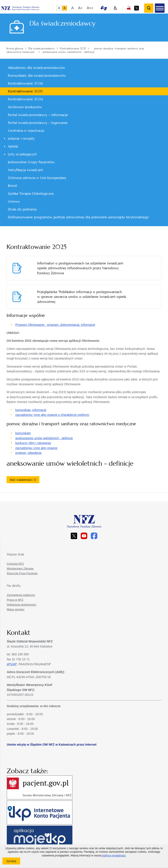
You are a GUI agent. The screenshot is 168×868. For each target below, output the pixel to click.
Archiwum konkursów (25, 107)
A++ (90, 8)
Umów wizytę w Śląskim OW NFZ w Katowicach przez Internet (52, 745)
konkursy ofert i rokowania (33, 443)
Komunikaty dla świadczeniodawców (37, 76)
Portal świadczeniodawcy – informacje (38, 115)
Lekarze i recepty (21, 138)
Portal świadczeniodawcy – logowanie (38, 123)
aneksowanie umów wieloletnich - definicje (44, 438)
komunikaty (23, 433)
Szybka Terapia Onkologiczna (31, 194)
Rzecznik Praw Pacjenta (22, 573)
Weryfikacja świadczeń (25, 170)
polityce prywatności (114, 856)
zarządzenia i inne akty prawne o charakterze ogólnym (52, 415)
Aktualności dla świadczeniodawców (37, 68)
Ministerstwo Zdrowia (20, 569)
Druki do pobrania (22, 209)
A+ (80, 8)
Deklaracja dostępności (21, 605)
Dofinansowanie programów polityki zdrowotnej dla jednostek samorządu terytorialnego (78, 217)
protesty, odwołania (28, 453)
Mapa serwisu (16, 609)
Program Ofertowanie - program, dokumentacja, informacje (55, 325)
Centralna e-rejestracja (26, 131)
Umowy (14, 201)
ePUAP (12, 664)
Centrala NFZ (15, 564)
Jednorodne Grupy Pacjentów (31, 162)
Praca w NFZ (15, 600)
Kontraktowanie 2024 (25, 99)
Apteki (13, 146)
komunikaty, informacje (31, 410)
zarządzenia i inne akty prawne (36, 448)
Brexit (12, 186)
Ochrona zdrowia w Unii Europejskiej (37, 178)
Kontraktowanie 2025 (25, 91)
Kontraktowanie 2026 (25, 83)
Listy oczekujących (22, 154)
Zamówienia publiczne (21, 595)
